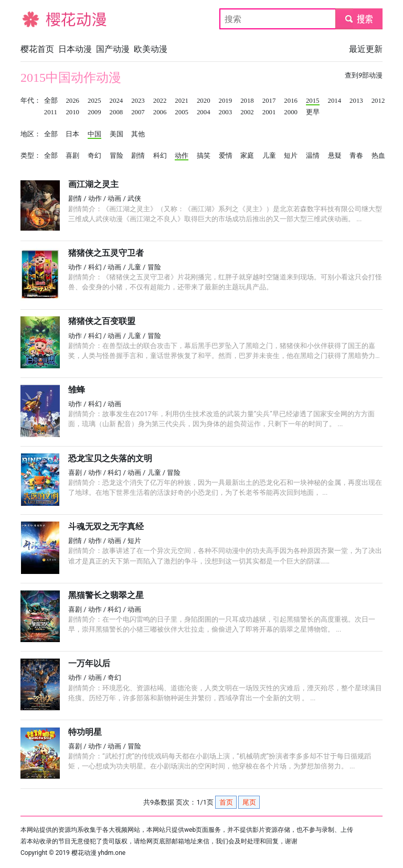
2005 (182, 112)
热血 (378, 156)
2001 (269, 112)
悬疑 (335, 156)
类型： (31, 156)
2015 (313, 101)
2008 (116, 112)
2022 (160, 101)
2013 (356, 101)
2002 (247, 112)
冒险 (116, 156)
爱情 (226, 156)
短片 (291, 156)
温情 (313, 156)
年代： (31, 101)
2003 (226, 112)
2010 (72, 112)
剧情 (138, 156)
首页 (226, 802)
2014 (335, 101)
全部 (51, 101)
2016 (291, 101)
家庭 (247, 156)
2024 (116, 101)
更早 (313, 112)
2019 (226, 101)
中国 (94, 134)
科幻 (160, 156)
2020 (204, 101)
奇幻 (94, 156)
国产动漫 (113, 49)
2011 (51, 112)
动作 (182, 156)
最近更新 (366, 49)
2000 (291, 112)
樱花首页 (37, 49)
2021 (182, 101)
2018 (247, 101)
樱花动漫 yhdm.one (99, 853)
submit (359, 19)
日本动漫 (75, 49)
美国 (116, 134)
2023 (138, 101)
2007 (138, 112)
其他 (138, 134)
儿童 (269, 156)
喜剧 (72, 156)
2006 (160, 112)
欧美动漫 (151, 49)
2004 (204, 112)
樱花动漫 (37, 19)
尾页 (249, 802)
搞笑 (204, 156)
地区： (31, 134)
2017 (269, 101)
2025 (94, 101)
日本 (72, 134)
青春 (356, 156)
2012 (378, 101)
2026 (72, 101)
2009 (94, 112)
